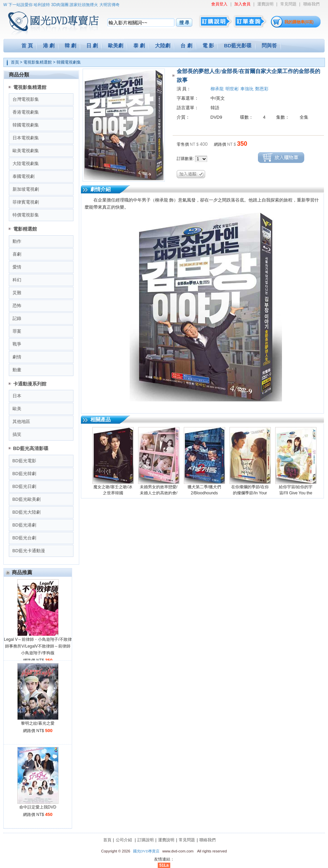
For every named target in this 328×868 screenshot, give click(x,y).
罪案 (17, 331)
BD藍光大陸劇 (27, 512)
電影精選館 (25, 229)
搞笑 (17, 434)
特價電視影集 (26, 215)
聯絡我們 (311, 4)
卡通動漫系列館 (30, 384)
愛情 (17, 267)
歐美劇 (116, 45)
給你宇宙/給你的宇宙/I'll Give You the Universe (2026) (296, 493)
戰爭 (17, 344)
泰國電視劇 (24, 176)
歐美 (17, 409)
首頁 (15, 62)
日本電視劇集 (26, 138)
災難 (17, 293)
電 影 (208, 45)
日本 (17, 396)
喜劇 (17, 254)
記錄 (17, 318)
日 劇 (92, 45)
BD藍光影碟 (238, 45)
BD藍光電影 (24, 461)
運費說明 (265, 4)
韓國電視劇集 (69, 62)
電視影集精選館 (38, 62)
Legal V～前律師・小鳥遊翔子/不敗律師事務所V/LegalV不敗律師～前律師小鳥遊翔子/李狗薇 (38, 646)
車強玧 (247, 89)
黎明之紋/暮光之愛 (38, 723)
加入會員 (242, 4)
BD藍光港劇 (24, 525)
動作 (17, 241)
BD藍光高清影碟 (31, 448)
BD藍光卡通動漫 (29, 551)
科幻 (17, 280)
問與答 (269, 45)
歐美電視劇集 (26, 151)
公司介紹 (124, 840)
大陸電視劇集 (26, 163)
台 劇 (186, 45)
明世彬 (232, 89)
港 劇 (49, 45)
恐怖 (17, 306)
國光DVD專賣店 (146, 851)
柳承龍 (217, 89)
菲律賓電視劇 (26, 202)
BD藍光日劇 (24, 486)
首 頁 (27, 45)
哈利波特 (45, 5)
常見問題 (288, 4)
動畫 (17, 370)
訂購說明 (146, 840)
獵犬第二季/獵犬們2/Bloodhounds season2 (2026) (204, 493)
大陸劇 (163, 45)
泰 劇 (139, 45)
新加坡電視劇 (26, 189)
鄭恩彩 (262, 89)
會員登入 (219, 4)
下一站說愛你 (24, 5)
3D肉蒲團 (63, 5)
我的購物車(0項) (299, 22)
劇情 (17, 357)
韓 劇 (70, 45)
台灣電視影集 (26, 99)
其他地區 (21, 421)
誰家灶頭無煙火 (87, 5)
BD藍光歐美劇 (27, 499)
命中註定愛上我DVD (38, 807)
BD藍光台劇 (24, 538)
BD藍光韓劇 (24, 474)
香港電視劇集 (26, 112)
